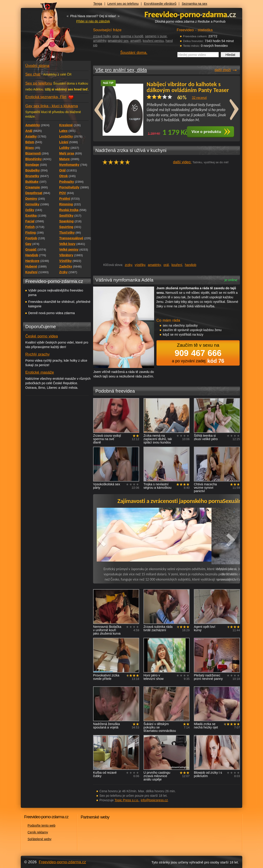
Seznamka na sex (194, 4)
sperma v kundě (132, 36)
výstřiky (140, 265)
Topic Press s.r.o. (127, 800)
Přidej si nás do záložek (93, 21)
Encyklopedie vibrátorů (160, 4)
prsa (116, 36)
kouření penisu (153, 41)
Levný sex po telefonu (123, 4)
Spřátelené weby (40, 839)
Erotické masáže (40, 372)
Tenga (98, 4)
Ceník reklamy (38, 832)
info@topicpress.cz (154, 800)
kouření (177, 265)
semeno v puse (156, 36)
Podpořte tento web (41, 825)
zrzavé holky (102, 36)
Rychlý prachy (38, 354)
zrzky (128, 265)
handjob (191, 265)
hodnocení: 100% (117, 162)
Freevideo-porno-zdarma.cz (62, 862)
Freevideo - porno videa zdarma (190, 14)
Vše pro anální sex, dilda (121, 70)
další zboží (223, 70)
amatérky (100, 41)
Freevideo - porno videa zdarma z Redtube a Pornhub (48, 34)
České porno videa (42, 336)
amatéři (136, 41)
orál (166, 265)
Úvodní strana (37, 66)
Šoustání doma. (134, 53)
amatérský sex (118, 41)
